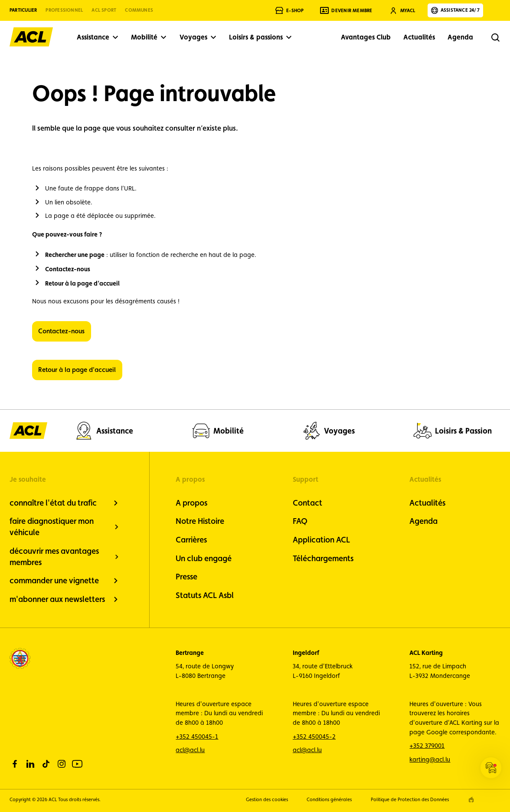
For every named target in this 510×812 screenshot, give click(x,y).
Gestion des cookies (267, 800)
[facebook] (15, 764)
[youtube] (77, 764)
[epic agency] (471, 800)
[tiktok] (46, 764)
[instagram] (62, 764)
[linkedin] (30, 764)
